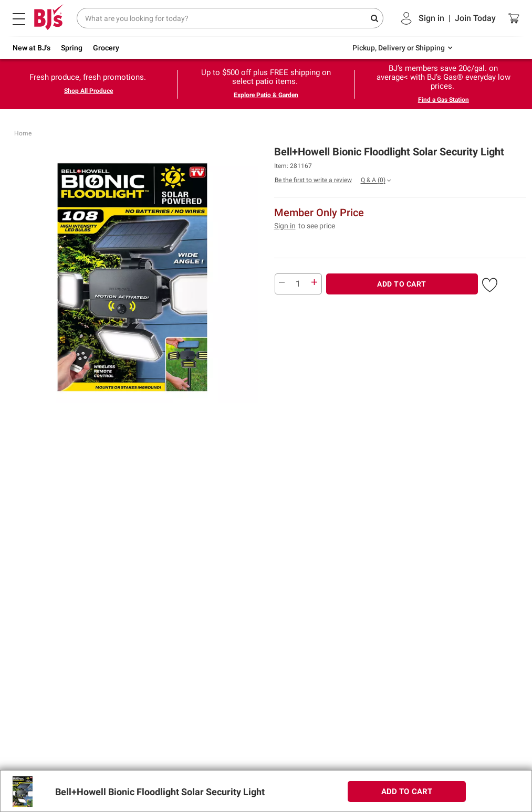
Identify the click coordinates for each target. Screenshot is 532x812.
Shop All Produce (88, 91)
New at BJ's (32, 48)
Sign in (285, 226)
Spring (72, 48)
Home (23, 133)
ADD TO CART (402, 284)
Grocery (106, 48)
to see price (317, 226)
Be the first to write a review (313, 180)
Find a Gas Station (444, 100)
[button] (490, 283)
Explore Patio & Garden (266, 95)
